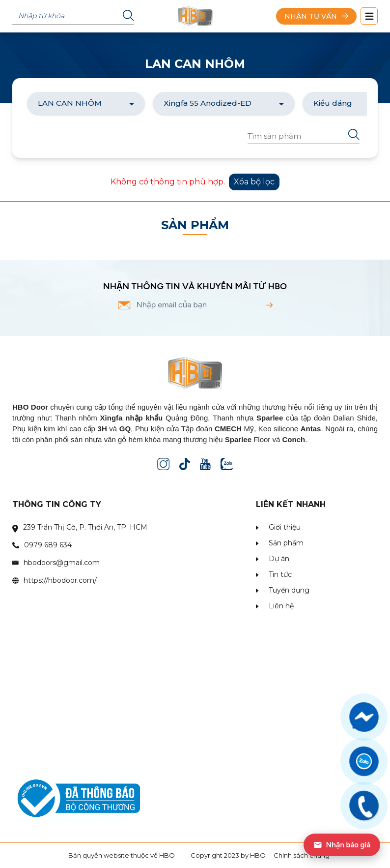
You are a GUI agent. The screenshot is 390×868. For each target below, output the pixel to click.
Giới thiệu (285, 527)
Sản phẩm (286, 543)
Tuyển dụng (289, 590)
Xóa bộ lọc (254, 182)
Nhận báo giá (342, 845)
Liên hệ (281, 606)
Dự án (279, 559)
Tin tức (280, 574)
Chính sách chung (302, 855)
